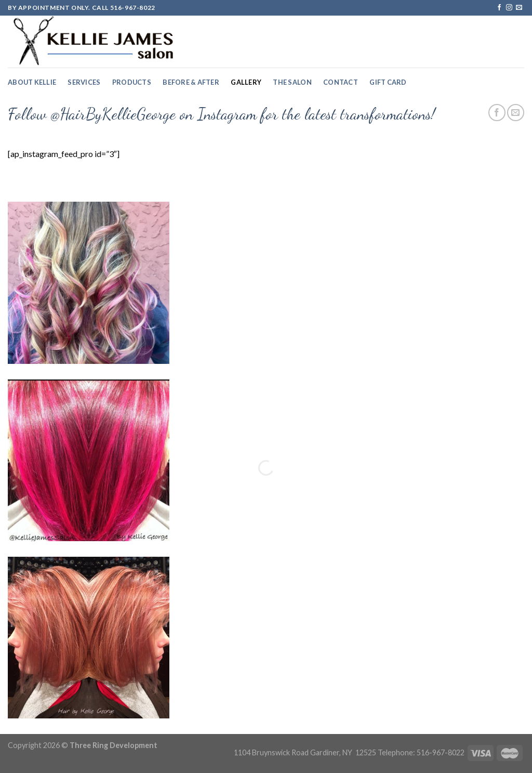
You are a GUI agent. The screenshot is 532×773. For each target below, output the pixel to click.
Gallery (246, 82)
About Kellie (32, 82)
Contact (341, 82)
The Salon (292, 82)
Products (132, 82)
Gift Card (388, 82)
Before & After (191, 82)
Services (84, 82)
